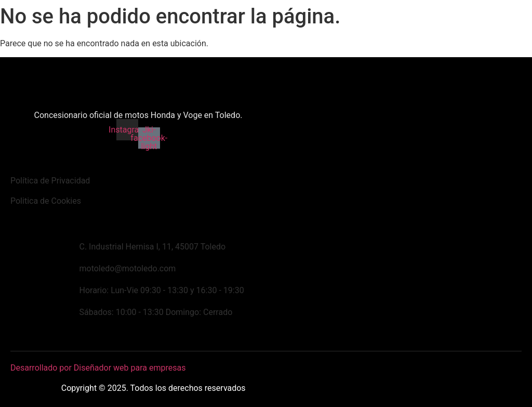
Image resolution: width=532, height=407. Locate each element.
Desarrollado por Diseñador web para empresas (98, 368)
